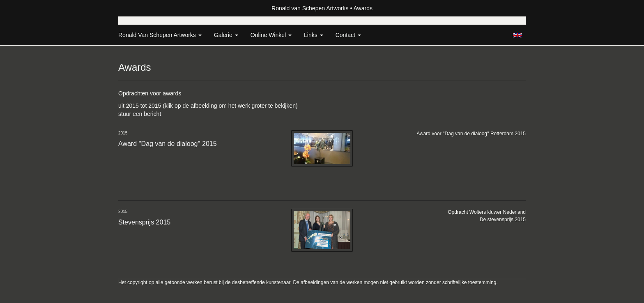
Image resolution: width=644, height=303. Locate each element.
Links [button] (314, 35)
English (517, 35)
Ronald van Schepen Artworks (310, 8)
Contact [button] (348, 35)
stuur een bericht (140, 114)
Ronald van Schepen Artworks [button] (160, 35)
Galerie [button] (226, 35)
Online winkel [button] (271, 35)
